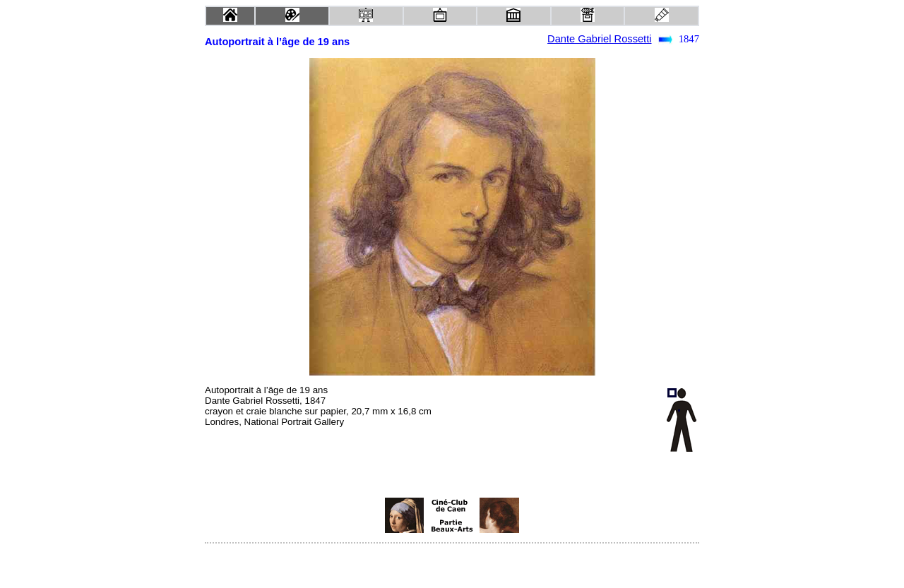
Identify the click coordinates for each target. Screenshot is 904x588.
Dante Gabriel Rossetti (599, 39)
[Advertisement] (319, 515)
